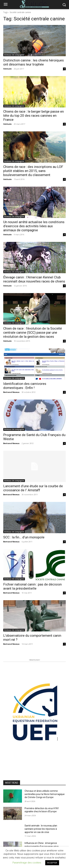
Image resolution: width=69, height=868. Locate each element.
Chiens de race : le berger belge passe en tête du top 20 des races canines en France (34, 116)
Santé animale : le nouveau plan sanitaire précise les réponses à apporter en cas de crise (41, 829)
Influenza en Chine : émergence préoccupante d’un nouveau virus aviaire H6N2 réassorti (42, 846)
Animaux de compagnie (14, 55)
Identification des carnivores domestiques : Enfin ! (25, 386)
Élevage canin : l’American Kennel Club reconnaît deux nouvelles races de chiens (34, 279)
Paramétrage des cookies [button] (27, 863)
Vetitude (7, 69)
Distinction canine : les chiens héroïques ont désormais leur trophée (34, 62)
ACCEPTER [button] (52, 863)
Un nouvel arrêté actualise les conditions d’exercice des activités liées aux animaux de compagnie (34, 226)
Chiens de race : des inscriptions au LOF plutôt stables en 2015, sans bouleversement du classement (33, 171)
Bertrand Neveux (11, 392)
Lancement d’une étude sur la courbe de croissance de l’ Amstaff (33, 488)
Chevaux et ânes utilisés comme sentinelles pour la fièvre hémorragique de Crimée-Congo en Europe (45, 794)
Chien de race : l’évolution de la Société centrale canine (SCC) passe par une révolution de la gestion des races (33, 333)
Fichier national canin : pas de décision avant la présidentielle (32, 586)
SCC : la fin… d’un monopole (24, 537)
